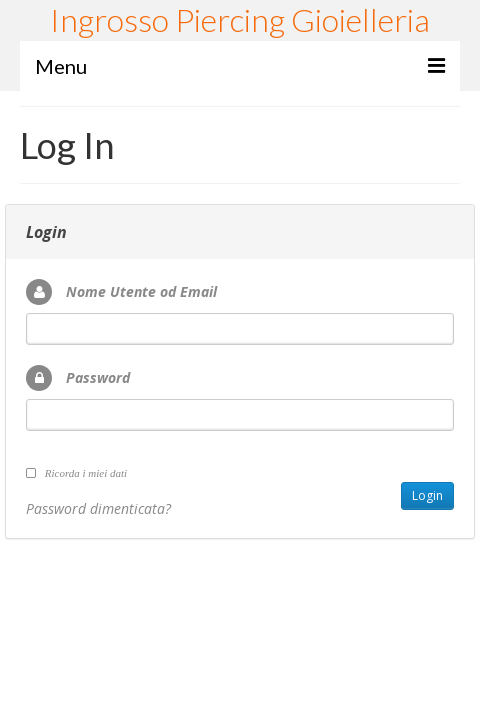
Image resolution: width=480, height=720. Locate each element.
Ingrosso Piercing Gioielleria (240, 19)
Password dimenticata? (98, 508)
